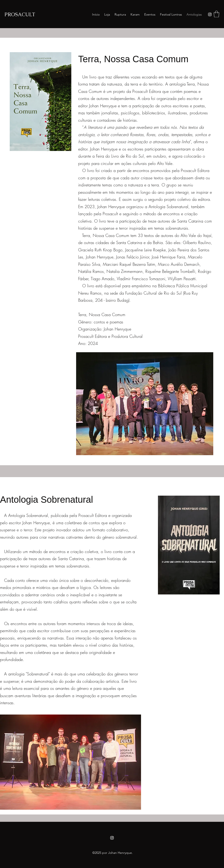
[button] (216, 14)
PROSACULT (21, 15)
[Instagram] (210, 14)
